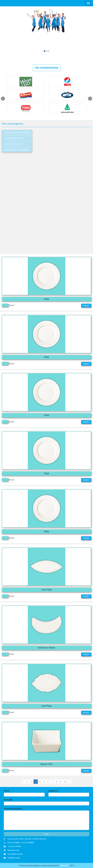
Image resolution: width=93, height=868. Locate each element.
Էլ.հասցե (8, 800)
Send (46, 834)
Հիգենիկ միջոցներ (13, 144)
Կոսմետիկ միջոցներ (14, 138)
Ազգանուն (53, 791)
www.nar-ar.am (13, 850)
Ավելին (86, 305)
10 (65, 782)
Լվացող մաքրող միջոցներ (17, 132)
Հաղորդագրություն (13, 809)
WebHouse (65, 865)
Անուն (7, 791)
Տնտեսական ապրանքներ (17, 150)
